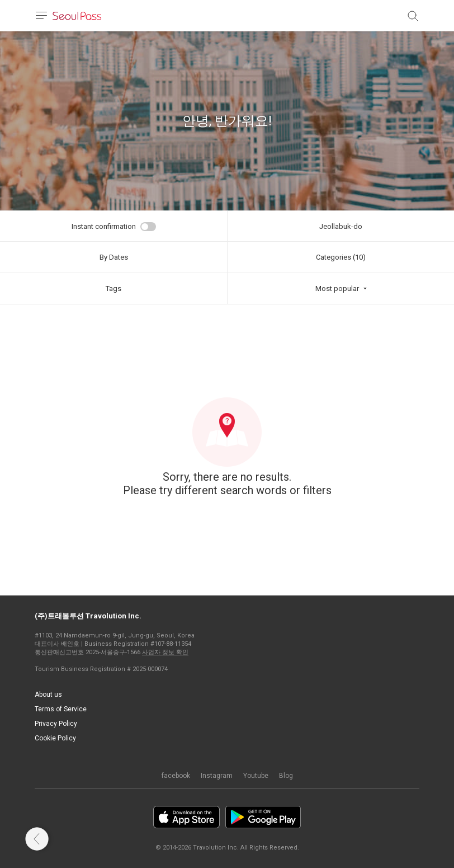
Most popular (337, 288)
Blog (286, 776)
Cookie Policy (55, 738)
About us (48, 695)
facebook (176, 776)
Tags (114, 288)
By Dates (114, 257)
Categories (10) (341, 257)
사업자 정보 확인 (165, 652)
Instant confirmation (104, 226)
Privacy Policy (56, 724)
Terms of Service (61, 709)
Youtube (256, 776)
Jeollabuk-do (341, 226)
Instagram (217, 776)
